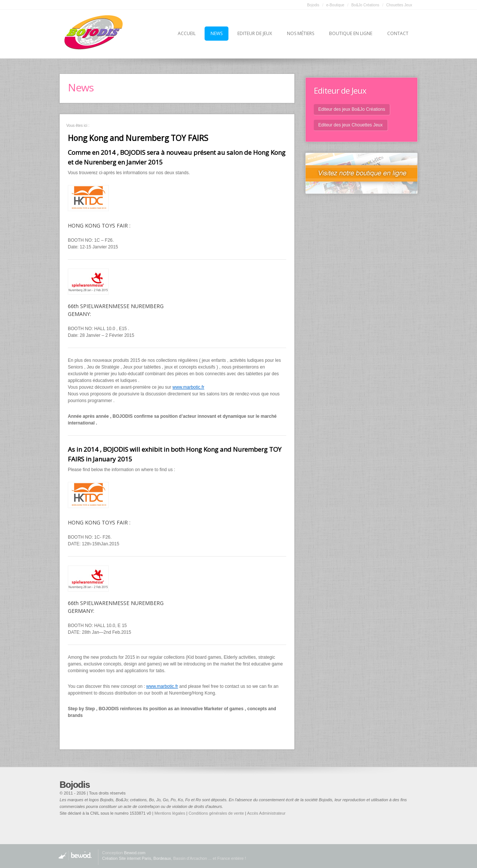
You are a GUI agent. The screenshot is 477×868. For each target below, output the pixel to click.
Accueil (187, 33)
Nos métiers (301, 33)
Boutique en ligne (351, 33)
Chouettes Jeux (399, 5)
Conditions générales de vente (216, 813)
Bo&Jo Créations (365, 5)
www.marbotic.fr (188, 387)
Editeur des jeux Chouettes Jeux (350, 125)
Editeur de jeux (255, 33)
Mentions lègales (170, 813)
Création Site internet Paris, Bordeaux (137, 858)
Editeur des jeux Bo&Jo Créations (352, 109)
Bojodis (313, 5)
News (217, 33)
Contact (398, 33)
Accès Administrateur (266, 813)
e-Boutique (335, 5)
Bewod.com (135, 853)
